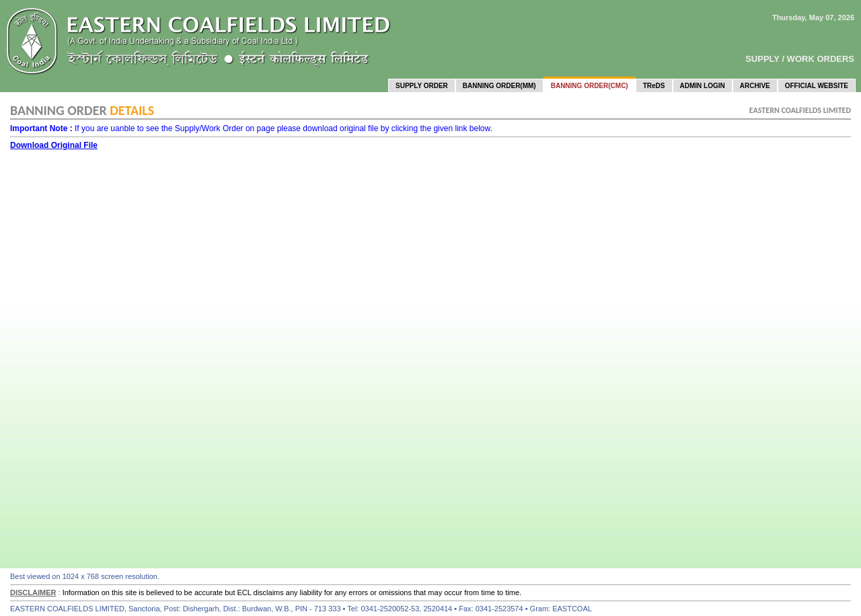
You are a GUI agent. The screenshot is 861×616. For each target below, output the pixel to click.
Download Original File (54, 145)
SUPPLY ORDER (422, 86)
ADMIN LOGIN (703, 86)
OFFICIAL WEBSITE (817, 86)
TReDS (654, 86)
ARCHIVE (755, 86)
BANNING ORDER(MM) (499, 86)
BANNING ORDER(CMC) (590, 86)
